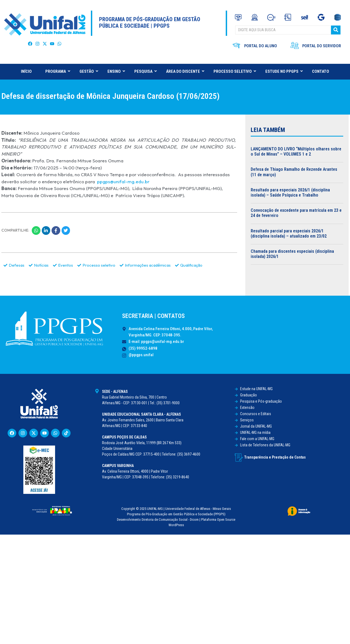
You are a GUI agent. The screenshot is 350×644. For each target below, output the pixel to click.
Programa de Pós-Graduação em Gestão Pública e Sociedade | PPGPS (150, 23)
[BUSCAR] (283, 30)
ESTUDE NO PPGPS (284, 71)
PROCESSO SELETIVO (235, 71)
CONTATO (321, 71)
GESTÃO (89, 71)
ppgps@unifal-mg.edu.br (123, 181)
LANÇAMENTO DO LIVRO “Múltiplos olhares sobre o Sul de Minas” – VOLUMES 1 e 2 (296, 151)
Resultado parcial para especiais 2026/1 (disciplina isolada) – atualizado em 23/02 (289, 233)
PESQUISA (145, 71)
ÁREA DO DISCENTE (185, 71)
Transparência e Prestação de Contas (275, 457)
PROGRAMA (58, 71)
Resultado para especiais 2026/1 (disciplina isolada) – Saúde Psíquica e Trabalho (290, 192)
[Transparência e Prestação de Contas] (239, 457)
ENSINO (116, 71)
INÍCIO (26, 71)
